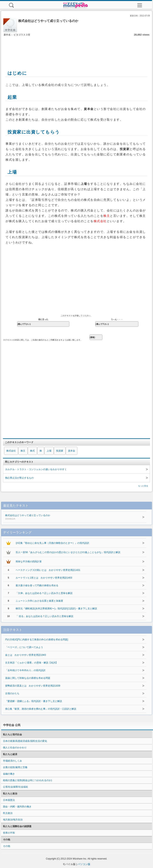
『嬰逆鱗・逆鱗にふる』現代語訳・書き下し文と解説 (34, 701)
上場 (49, 451)
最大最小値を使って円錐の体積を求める (37, 585)
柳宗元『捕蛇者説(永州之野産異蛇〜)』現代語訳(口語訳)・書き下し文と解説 (56, 609)
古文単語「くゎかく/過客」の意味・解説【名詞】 (32, 663)
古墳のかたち (12, 693)
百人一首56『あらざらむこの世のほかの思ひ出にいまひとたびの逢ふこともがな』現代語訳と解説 (68, 552)
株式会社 (11, 451)
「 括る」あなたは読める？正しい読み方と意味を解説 (44, 616)
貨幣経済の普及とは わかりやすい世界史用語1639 (33, 686)
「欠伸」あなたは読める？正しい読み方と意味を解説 (44, 593)
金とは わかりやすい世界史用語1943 (26, 655)
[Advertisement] (76, 49)
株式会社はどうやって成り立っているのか (67, 517)
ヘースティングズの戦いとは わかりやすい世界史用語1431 (48, 570)
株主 (23, 451)
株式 (32, 451)
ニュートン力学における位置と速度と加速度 (39, 601)
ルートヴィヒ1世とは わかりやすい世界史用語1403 (44, 578)
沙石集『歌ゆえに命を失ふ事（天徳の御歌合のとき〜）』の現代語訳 (52, 543)
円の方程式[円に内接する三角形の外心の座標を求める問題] (37, 640)
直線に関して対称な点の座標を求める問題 (28, 678)
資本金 (72, 451)
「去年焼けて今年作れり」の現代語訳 (25, 670)
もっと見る (143, 486)
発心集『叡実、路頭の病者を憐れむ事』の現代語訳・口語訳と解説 (41, 709)
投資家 (60, 451)
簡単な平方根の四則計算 (29, 562)
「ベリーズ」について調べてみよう (24, 647)
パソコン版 (84, 864)
